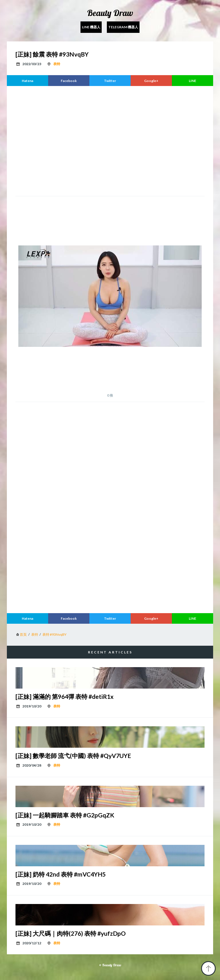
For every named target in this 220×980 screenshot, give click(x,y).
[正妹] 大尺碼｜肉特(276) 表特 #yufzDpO (71, 933)
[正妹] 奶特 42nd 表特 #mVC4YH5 (61, 874)
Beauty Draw (110, 13)
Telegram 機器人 (123, 27)
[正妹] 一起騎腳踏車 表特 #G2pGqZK (65, 815)
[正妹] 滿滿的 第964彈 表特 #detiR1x (64, 696)
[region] (110, 140)
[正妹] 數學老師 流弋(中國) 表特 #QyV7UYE (73, 756)
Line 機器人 (91, 27)
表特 (57, 64)
